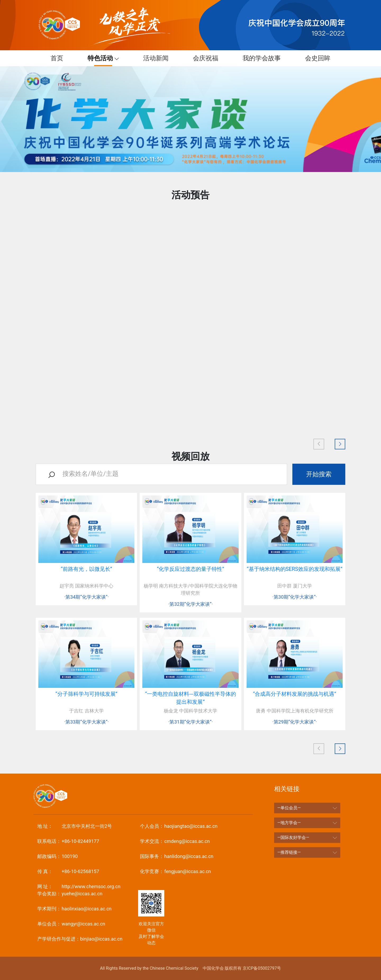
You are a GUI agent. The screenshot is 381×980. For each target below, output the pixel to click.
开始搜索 (319, 474)
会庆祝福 (203, 58)
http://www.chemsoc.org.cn (79, 886)
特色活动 (98, 58)
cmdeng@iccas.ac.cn (175, 841)
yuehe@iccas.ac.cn (70, 894)
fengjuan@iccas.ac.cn (175, 871)
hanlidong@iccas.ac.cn (177, 856)
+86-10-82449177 (68, 841)
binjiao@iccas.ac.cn (80, 939)
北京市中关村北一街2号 (75, 826)
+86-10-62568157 (68, 871)
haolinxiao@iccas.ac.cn (74, 909)
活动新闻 (153, 58)
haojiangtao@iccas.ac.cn (179, 826)
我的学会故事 (259, 58)
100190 (58, 856)
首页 (54, 58)
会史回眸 (315, 58)
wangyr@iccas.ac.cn (71, 924)
